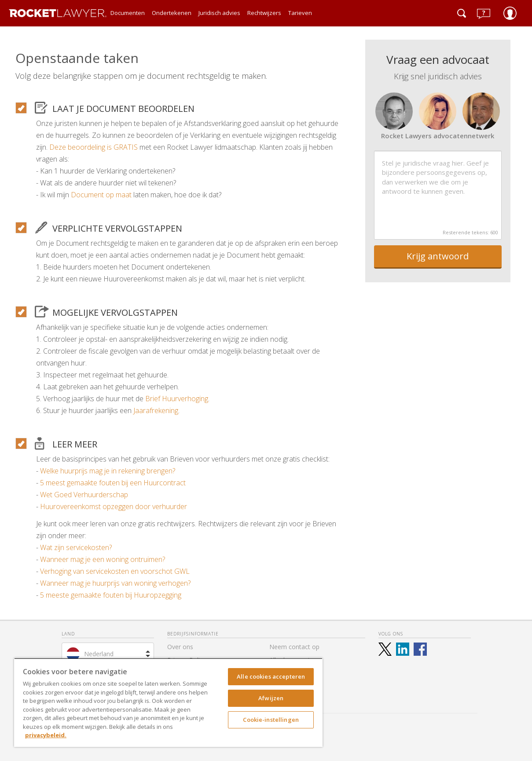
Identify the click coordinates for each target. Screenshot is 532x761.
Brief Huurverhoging (177, 399)
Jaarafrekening (156, 410)
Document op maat (101, 195)
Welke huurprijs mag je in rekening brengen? (108, 471)
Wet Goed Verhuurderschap (84, 495)
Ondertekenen (172, 13)
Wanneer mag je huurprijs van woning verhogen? (115, 583)
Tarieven (300, 13)
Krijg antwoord (438, 256)
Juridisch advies (219, 13)
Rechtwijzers (264, 13)
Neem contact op (294, 647)
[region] (168, 702)
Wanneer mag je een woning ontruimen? (103, 559)
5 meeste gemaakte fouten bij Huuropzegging (111, 595)
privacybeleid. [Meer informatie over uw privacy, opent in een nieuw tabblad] (46, 735)
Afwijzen (271, 698)
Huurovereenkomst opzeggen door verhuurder (114, 506)
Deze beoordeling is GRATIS (94, 147)
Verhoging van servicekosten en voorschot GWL (115, 571)
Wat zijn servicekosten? (76, 547)
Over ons (180, 647)
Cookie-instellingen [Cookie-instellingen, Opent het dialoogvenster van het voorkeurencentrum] (271, 720)
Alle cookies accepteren (271, 676)
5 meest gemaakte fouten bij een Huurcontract (113, 483)
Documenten (128, 13)
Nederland (99, 654)
